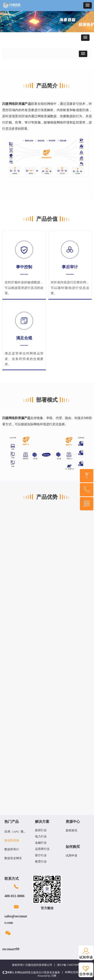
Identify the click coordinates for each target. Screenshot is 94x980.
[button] (88, 5)
